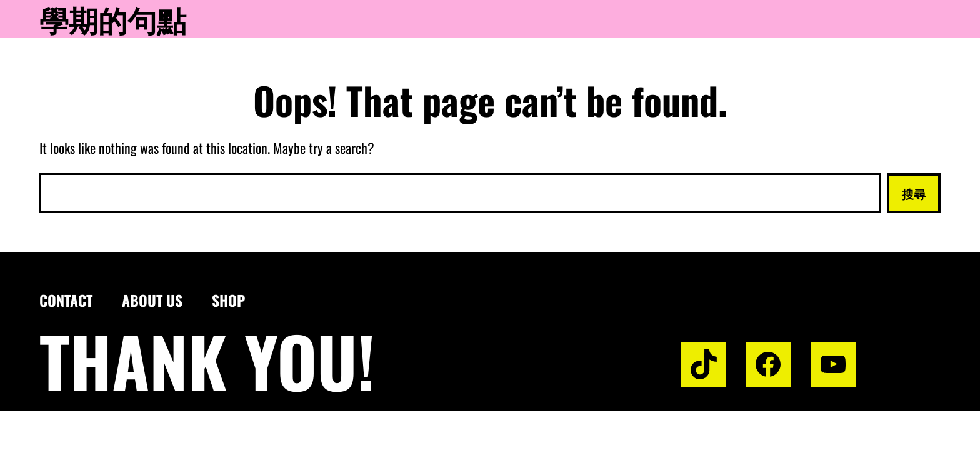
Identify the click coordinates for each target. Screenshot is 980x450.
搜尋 (914, 193)
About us (152, 300)
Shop (228, 300)
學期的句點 (113, 19)
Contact (66, 300)
